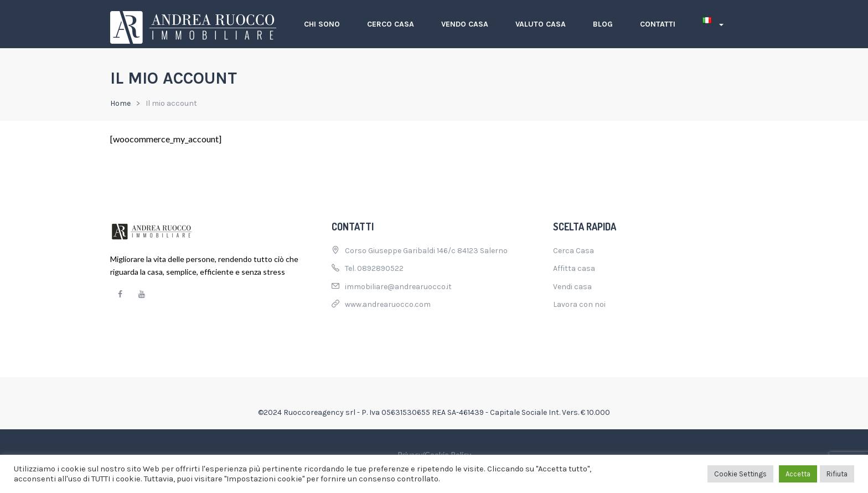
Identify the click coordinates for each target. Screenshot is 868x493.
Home (120, 103)
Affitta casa (574, 268)
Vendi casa (572, 287)
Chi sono (322, 24)
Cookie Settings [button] (740, 474)
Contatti (658, 24)
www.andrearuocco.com (388, 304)
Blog (603, 24)
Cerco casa (391, 24)
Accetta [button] (798, 474)
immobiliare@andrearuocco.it (398, 287)
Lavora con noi (579, 304)
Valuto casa (541, 24)
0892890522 (380, 268)
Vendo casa (465, 24)
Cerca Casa (573, 251)
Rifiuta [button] (837, 474)
